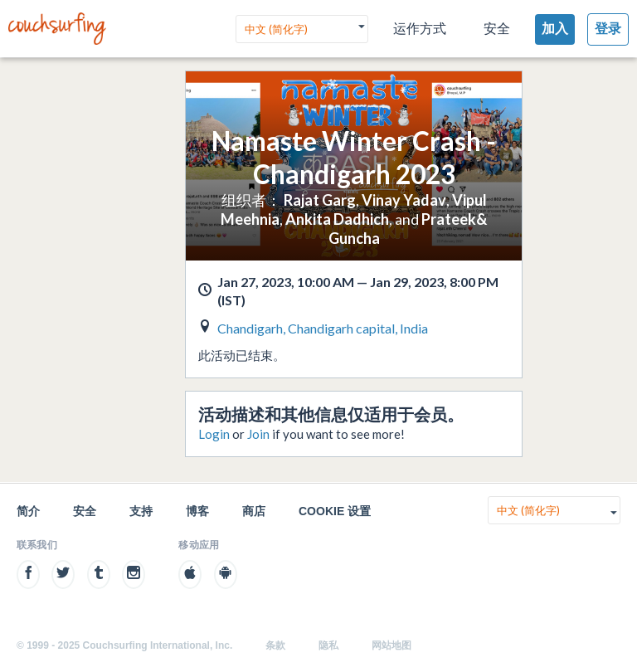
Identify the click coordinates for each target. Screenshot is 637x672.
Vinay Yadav (404, 200)
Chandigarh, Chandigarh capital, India (323, 328)
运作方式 (420, 29)
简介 (28, 511)
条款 (275, 645)
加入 (555, 29)
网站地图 (391, 645)
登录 (608, 29)
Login (214, 434)
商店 (254, 511)
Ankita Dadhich (337, 219)
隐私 (328, 645)
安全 (497, 29)
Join (258, 434)
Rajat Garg (320, 200)
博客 (197, 511)
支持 (141, 511)
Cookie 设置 (335, 511)
